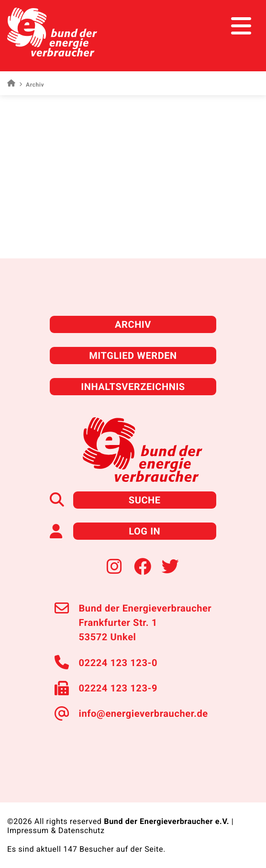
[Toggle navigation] (241, 26)
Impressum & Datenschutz (56, 830)
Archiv (133, 324)
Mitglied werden (133, 356)
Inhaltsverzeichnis (133, 387)
